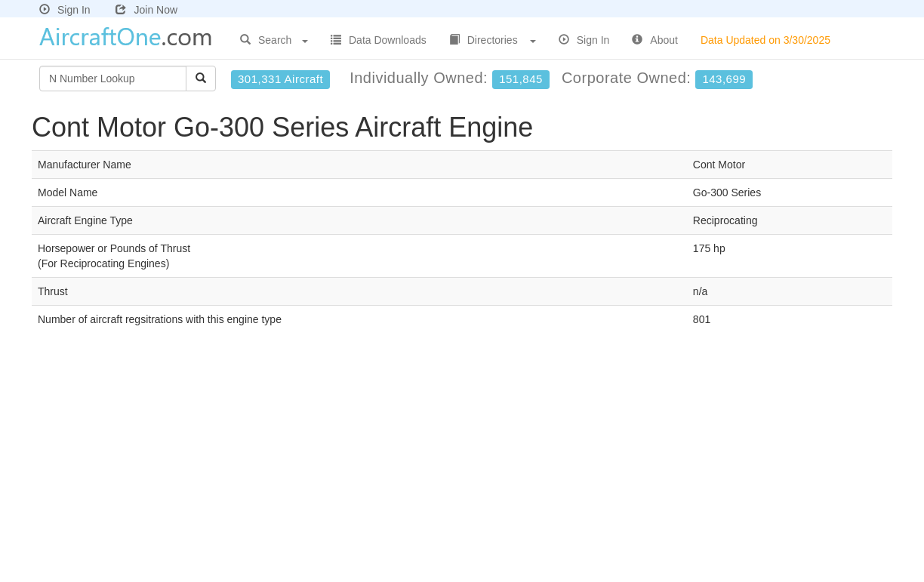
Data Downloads (379, 40)
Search (274, 40)
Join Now (146, 10)
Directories (493, 40)
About (655, 40)
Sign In (65, 10)
